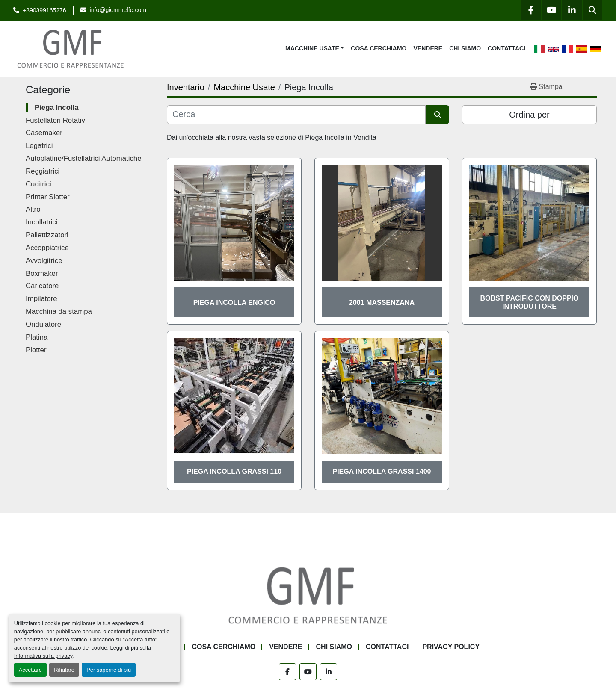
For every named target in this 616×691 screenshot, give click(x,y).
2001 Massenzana (382, 303)
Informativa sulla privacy (43, 656)
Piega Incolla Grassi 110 (234, 471)
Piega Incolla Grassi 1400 (382, 471)
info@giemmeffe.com (118, 10)
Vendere (428, 48)
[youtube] (551, 10)
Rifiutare (64, 670)
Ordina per (529, 115)
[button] (315, 49)
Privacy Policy (451, 647)
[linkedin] (572, 10)
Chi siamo (465, 48)
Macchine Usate (312, 48)
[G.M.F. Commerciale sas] (308, 595)
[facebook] (531, 10)
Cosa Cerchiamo (379, 48)
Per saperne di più (109, 670)
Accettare (30, 670)
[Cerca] (296, 115)
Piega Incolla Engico (234, 303)
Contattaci (506, 48)
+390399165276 (44, 10)
